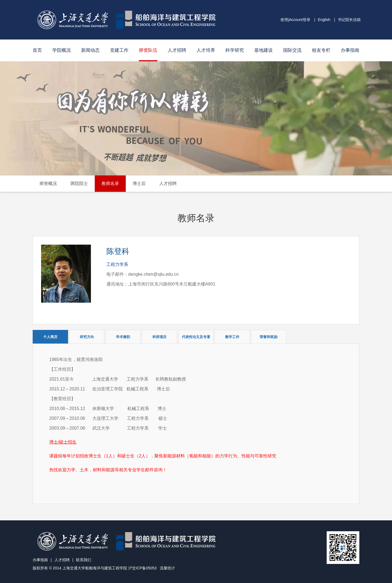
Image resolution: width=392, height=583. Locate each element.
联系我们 (84, 560)
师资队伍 (148, 50)
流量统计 (167, 568)
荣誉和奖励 (269, 337)
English (324, 20)
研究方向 (87, 337)
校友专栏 (321, 50)
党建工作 (119, 50)
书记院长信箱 (349, 20)
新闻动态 (90, 50)
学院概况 (62, 50)
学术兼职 (123, 337)
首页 (37, 50)
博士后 (139, 183)
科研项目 (160, 337)
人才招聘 (177, 50)
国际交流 (292, 50)
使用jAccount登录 (295, 20)
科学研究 (235, 50)
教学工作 (232, 337)
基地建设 (264, 50)
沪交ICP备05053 (142, 568)
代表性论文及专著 (196, 337)
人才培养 (206, 50)
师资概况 (48, 183)
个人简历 (50, 337)
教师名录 (110, 183)
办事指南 (350, 50)
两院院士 (79, 183)
